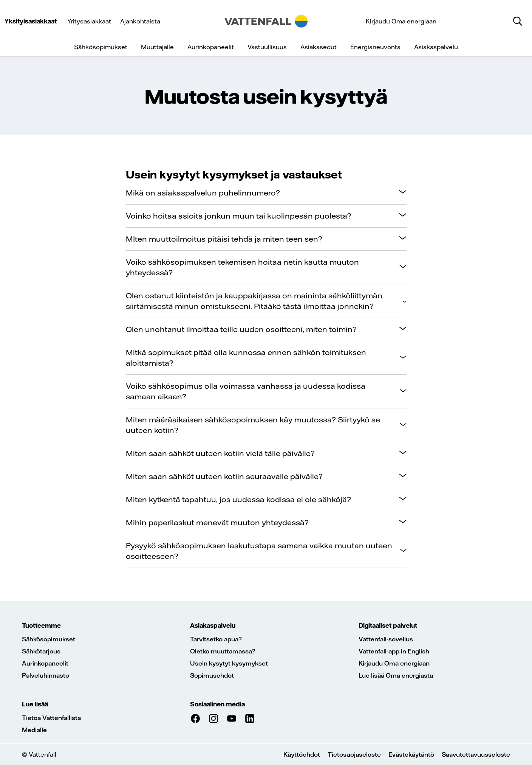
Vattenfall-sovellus (386, 639)
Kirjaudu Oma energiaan (401, 21)
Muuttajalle (157, 47)
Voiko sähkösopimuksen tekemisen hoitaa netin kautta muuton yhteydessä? (242, 267)
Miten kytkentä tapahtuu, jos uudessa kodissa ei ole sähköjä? (238, 499)
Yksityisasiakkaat (31, 21)
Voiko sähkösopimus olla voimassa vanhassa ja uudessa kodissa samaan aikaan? (246, 391)
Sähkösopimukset (101, 47)
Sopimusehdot (212, 675)
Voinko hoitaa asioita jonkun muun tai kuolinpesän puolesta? (239, 216)
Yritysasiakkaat (89, 21)
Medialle (34, 730)
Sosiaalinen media (217, 704)
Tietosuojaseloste (354, 754)
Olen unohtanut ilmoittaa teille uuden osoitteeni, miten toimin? (241, 329)
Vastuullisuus (267, 47)
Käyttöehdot (302, 754)
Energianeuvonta (375, 47)
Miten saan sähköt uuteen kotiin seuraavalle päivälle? (224, 476)
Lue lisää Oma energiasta (396, 675)
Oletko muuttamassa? (223, 651)
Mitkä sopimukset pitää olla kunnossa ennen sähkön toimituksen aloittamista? (246, 358)
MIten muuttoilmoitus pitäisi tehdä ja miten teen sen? (224, 239)
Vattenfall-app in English (394, 651)
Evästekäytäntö (411, 754)
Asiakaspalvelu (436, 47)
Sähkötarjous (41, 651)
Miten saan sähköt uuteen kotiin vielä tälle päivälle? (220, 453)
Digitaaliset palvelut (388, 625)
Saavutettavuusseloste (476, 754)
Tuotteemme (41, 625)
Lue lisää (35, 704)
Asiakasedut (319, 47)
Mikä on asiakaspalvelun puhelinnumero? (203, 193)
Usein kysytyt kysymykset (229, 663)
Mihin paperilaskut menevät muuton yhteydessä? (217, 522)
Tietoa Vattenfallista (51, 718)
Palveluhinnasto (46, 675)
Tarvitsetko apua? (216, 639)
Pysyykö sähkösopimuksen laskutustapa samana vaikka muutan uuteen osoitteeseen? (259, 551)
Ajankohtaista (140, 21)
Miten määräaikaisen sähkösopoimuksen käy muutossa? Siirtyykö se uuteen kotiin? (253, 425)
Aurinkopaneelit (211, 47)
